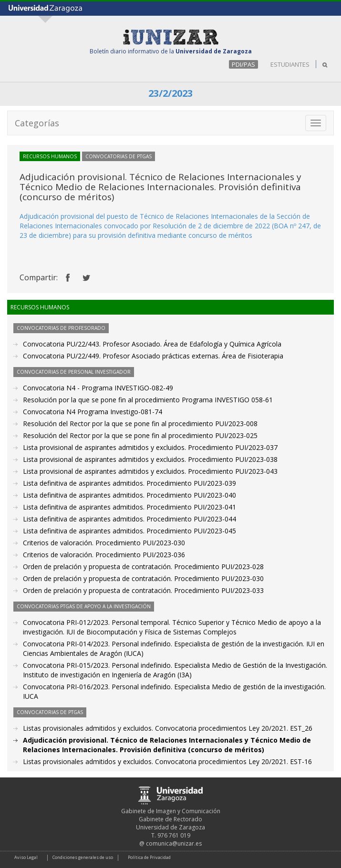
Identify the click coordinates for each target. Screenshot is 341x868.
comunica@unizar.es (174, 843)
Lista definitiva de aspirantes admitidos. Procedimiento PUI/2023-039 (129, 483)
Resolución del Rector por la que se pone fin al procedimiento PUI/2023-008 (140, 424)
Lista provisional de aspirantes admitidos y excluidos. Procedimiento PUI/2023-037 (150, 447)
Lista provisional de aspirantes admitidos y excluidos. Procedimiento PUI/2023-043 (150, 471)
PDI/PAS (243, 64)
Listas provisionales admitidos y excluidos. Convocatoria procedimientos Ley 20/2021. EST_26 (168, 728)
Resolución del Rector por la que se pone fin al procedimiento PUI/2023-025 (140, 435)
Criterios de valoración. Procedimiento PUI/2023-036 (104, 555)
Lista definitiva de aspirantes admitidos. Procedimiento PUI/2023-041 (129, 507)
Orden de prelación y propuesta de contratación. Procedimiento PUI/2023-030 (143, 578)
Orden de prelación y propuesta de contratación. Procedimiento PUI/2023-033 (143, 590)
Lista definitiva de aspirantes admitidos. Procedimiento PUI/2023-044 (129, 519)
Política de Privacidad (149, 857)
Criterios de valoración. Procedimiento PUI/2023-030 (104, 543)
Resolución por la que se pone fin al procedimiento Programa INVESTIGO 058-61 (148, 400)
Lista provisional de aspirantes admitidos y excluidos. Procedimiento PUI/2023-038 (150, 459)
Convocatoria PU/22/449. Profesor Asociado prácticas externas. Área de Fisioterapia (153, 356)
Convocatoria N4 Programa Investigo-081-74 (93, 412)
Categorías (37, 123)
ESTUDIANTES (290, 64)
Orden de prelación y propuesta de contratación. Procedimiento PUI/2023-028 (143, 567)
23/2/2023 (170, 93)
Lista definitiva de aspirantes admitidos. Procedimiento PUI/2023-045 (129, 531)
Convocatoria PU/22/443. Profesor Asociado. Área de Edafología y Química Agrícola (152, 344)
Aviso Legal (26, 857)
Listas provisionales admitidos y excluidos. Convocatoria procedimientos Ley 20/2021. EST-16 (167, 761)
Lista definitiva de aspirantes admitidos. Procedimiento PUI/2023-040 (129, 495)
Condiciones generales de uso (83, 857)
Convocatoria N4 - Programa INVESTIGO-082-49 (98, 388)
